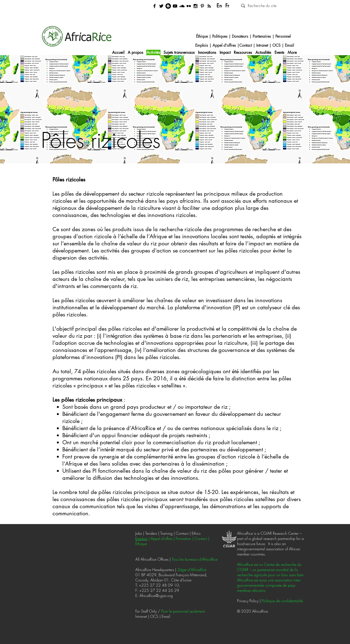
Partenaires (262, 36)
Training (167, 533)
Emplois (202, 45)
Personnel (283, 36)
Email (289, 45)
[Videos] (175, 6)
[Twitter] (161, 6)
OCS (276, 45)
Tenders (151, 533)
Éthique (202, 36)
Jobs (139, 533)
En (219, 5)
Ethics (196, 533)
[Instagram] (196, 6)
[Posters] (202, 6)
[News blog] (168, 6)
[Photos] (189, 6)
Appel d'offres (224, 45)
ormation (184, 538)
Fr (227, 5)
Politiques (220, 36)
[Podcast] (182, 6)
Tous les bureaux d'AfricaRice (195, 559)
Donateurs (240, 36)
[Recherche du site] (271, 6)
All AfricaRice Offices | (154, 559)
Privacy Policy (248, 601)
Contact (246, 45)
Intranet (263, 45)
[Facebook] (154, 6)
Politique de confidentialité (282, 601)
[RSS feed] (209, 6)
